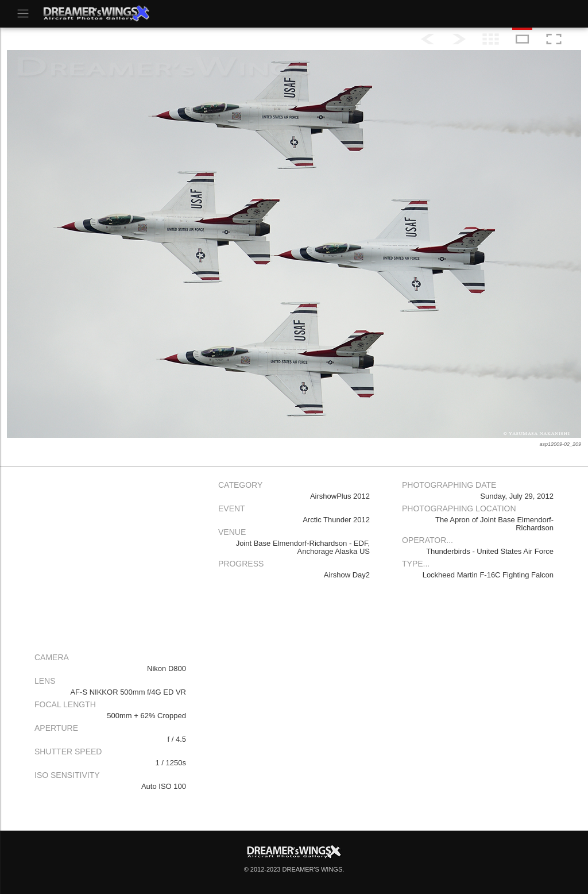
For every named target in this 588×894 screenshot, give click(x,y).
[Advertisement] (110, 556)
